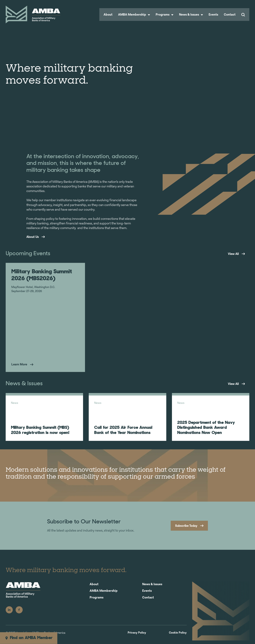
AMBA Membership (134, 14)
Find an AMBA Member (29, 638)
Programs (165, 14)
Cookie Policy (178, 636)
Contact (230, 14)
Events (213, 14)
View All (232, 254)
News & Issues (191, 14)
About (108, 14)
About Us (33, 237)
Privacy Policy (137, 636)
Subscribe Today (185, 529)
